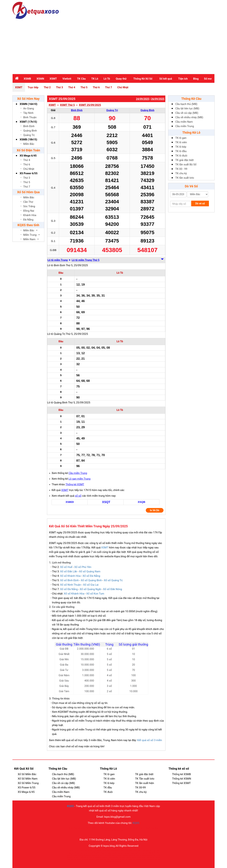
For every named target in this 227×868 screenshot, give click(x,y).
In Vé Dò (154, 510)
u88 (144, 851)
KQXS (70, 806)
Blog (196, 79)
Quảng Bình (30, 131)
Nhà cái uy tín (79, 828)
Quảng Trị (29, 135)
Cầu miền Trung (78, 473)
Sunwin (153, 851)
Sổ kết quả (166, 79)
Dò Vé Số (191, 186)
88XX (117, 851)
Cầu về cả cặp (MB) (187, 113)
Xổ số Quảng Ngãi (90, 589)
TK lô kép (181, 147)
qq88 (80, 855)
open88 (90, 853)
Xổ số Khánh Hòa (70, 576)
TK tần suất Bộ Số (186, 164)
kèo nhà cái (72, 859)
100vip (142, 828)
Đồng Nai (29, 211)
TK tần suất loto (185, 178)
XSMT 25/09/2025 (90, 105)
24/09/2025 (143, 99)
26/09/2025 (158, 99)
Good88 (79, 851)
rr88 (108, 851)
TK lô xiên (181, 142)
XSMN (40, 79)
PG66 (105, 855)
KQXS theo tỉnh (28, 225)
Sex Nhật (155, 828)
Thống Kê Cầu (191, 99)
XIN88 (151, 853)
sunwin (134, 853)
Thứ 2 (47, 87)
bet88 (103, 851)
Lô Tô (107, 79)
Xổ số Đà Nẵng (91, 576)
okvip (85, 853)
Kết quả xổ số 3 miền (150, 740)
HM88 (112, 851)
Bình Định (29, 126)
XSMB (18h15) (28, 139)
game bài (121, 855)
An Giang (29, 108)
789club (70, 857)
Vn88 (85, 851)
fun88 (144, 855)
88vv (148, 851)
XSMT (53, 79)
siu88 (75, 855)
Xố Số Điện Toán (28, 150)
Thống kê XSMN (182, 779)
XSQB (141, 502)
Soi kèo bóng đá (111, 859)
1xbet (100, 855)
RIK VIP (129, 851)
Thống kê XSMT (75, 484)
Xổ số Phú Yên (83, 567)
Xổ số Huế (66, 567)
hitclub (145, 853)
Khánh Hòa (30, 215)
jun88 (139, 857)
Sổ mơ (208, 79)
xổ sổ (78, 496)
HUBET (123, 851)
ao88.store (72, 851)
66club (95, 855)
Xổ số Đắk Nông (113, 589)
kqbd (144, 857)
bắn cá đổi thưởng (75, 853)
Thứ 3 (59, 87)
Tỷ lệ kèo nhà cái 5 (106, 828)
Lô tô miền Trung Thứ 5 (85, 260)
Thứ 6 (96, 87)
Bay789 (97, 853)
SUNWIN (83, 857)
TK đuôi (108, 792)
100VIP (95, 828)
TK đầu (108, 788)
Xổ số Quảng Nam (90, 571)
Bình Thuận (30, 117)
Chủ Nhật (123, 87)
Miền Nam (29, 239)
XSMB (27, 79)
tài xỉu (79, 859)
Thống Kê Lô (191, 132)
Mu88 (148, 828)
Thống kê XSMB (181, 774)
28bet (140, 851)
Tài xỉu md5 (92, 851)
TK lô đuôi (181, 156)
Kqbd (119, 859)
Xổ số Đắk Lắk (69, 571)
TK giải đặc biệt (185, 160)
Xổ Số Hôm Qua (28, 192)
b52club (92, 859)
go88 (103, 857)
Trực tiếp (33, 87)
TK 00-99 (140, 788)
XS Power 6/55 (29, 173)
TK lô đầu (181, 151)
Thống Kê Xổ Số (143, 79)
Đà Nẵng (28, 220)
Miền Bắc (29, 144)
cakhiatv (120, 853)
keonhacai (139, 859)
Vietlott (67, 79)
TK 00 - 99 (181, 169)
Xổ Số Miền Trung (28, 783)
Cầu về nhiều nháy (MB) (189, 117)
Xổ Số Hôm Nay (28, 99)
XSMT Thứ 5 (67, 105)
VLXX (117, 828)
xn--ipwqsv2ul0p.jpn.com (116, 857)
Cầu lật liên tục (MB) (187, 108)
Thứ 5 (84, 87)
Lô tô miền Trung (58, 260)
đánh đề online (106, 853)
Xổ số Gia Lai (91, 585)
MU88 (135, 828)
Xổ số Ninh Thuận (71, 585)
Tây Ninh (28, 113)
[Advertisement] (113, 46)
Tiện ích (183, 79)
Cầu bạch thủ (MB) (186, 104)
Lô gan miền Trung (79, 479)
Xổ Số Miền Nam (28, 779)
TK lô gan (181, 138)
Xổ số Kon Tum (95, 594)
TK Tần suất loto (145, 779)
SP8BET (76, 857)
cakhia (128, 857)
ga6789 (70, 855)
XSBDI (70, 502)
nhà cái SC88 (130, 855)
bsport (134, 857)
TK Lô (95, 79)
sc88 (109, 855)
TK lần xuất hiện (145, 783)
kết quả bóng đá (128, 859)
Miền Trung (30, 235)
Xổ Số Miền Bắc (27, 774)
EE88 (122, 828)
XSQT (106, 502)
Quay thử (121, 79)
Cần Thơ (28, 202)
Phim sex (107, 830)
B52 (155, 855)
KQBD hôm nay (118, 830)
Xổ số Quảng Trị (113, 580)
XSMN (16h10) (29, 104)
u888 (99, 851)
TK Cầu (81, 79)
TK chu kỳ (181, 173)
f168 (158, 851)
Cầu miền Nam (184, 122)
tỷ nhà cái (91, 857)
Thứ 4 (72, 87)
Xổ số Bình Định (69, 580)
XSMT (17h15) (28, 122)
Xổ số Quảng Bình (91, 580)
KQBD (88, 828)
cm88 (114, 853)
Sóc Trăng (29, 206)
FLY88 (135, 851)
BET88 (156, 853)
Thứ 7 (108, 87)
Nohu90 (129, 828)
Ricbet (140, 853)
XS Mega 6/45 (28, 156)
